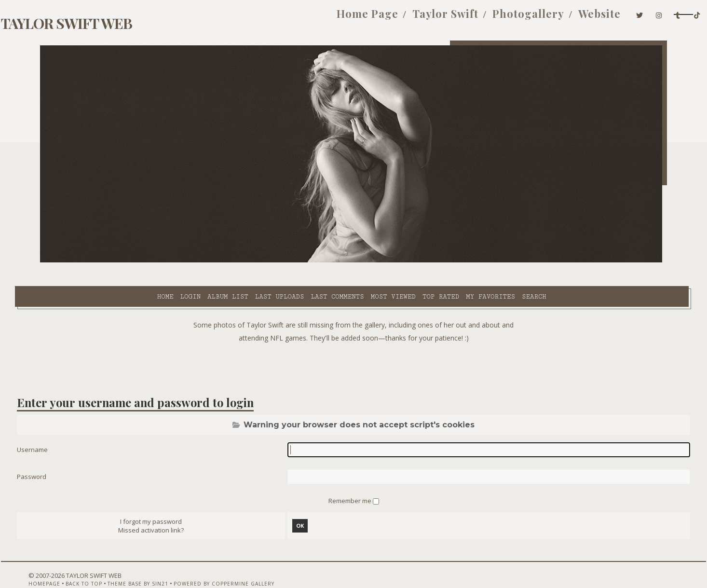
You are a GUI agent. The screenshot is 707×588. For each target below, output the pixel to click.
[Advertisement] (353, 342)
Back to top (95, 562)
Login (105, 261)
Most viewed (308, 261)
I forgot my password (166, 500)
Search (449, 261)
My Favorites (406, 261)
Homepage (56, 562)
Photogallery (451, 18)
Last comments (252, 261)
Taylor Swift (368, 18)
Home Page (290, 18)
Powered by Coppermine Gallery (236, 562)
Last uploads (195, 261)
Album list (143, 261)
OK (305, 504)
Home (80, 261)
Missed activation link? (166, 509)
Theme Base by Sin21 (150, 562)
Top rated (356, 261)
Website (522, 18)
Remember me (351, 478)
